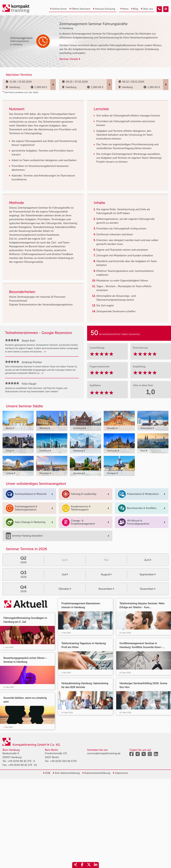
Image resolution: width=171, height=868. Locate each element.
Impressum (120, 773)
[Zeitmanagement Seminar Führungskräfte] (159, 9)
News (124, 9)
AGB (47, 773)
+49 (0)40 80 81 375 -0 (21, 761)
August (106, 574)
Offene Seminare (80, 9)
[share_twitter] (89, 865)
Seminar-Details (70, 59)
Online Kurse (58, 9)
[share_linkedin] (96, 865)
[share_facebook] (82, 865)
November (106, 589)
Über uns (147, 9)
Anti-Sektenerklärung (66, 773)
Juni (148, 560)
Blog (135, 9)
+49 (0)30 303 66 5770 (63, 761)
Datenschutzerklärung (96, 773)
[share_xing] (75, 865)
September (148, 574)
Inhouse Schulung (104, 9)
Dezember (148, 589)
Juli (65, 574)
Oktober (65, 589)
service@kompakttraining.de (104, 753)
